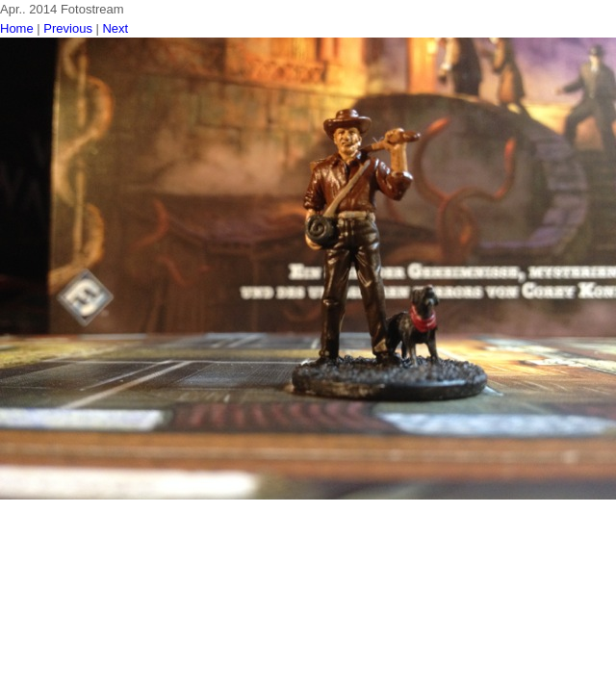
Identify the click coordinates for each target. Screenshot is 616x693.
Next (115, 28)
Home (17, 28)
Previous (68, 28)
